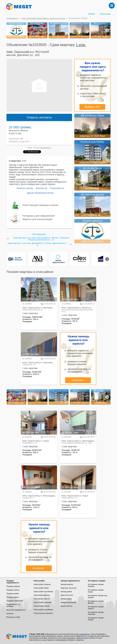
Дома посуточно (67, 595)
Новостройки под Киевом (43, 592)
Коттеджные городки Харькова (96, 613)
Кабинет (92, 14)
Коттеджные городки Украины (96, 585)
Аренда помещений (68, 602)
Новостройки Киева (41, 588)
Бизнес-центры (67, 606)
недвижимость (46, 148)
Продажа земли (13, 597)
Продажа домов (13, 593)
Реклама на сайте (13, 617)
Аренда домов (66, 592)
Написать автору (25, 188)
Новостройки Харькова (42, 602)
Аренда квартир (67, 584)
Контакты (10, 613)
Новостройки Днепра (42, 595)
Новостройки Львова (42, 606)
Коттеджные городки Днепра (96, 602)
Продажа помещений (15, 601)
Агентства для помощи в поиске (40, 205)
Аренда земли (66, 599)
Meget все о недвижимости (17, 636)
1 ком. (81, 45)
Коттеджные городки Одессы (96, 608)
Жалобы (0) (41, 188)
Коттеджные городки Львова (96, 619)
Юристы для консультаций (37, 219)
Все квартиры (39, 234)
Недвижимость (12, 18)
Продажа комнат (13, 590)
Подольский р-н (24, 52)
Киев (9, 52)
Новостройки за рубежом (43, 610)
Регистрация (105, 14)
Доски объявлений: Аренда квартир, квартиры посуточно (43, 18)
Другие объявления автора (40, 193)
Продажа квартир (13, 586)
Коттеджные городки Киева (96, 591)
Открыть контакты (39, 117)
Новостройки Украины (42, 584)
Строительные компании (43, 613)
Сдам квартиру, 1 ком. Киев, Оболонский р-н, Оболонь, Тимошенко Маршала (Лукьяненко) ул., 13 (41, 239)
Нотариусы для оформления (39, 216)
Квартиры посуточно (69, 588)
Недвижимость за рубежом (13, 605)
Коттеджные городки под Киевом (97, 596)
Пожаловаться (57, 188)
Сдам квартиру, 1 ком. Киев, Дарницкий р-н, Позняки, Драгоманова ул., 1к (37, 244)
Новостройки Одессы (42, 599)
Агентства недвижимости (16, 610)
